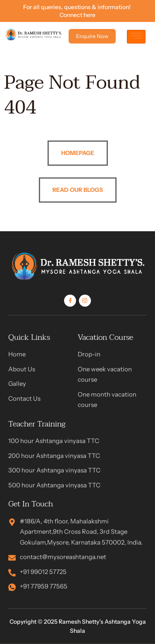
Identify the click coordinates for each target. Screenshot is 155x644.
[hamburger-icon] (136, 37)
